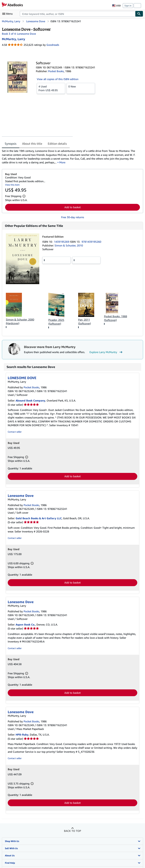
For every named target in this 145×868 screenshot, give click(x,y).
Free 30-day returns (73, 217)
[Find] (139, 14)
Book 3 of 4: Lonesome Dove (19, 34)
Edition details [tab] (57, 144)
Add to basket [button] (72, 207)
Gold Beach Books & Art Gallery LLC (39, 518)
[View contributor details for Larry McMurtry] (13, 39)
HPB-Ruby (22, 735)
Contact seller (15, 432)
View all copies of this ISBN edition (58, 79)
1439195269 (62, 242)
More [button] (62, 162)
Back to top (72, 831)
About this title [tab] (32, 144)
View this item (12, 185)
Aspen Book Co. (25, 624)
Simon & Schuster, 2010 (69, 245)
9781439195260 (91, 242)
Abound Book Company (30, 400)
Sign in (128, 6)
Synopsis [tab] (11, 144)
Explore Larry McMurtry (106, 352)
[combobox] (78, 14)
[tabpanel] (71, 157)
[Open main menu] (8, 14)
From (51, 88)
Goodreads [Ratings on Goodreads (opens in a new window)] (53, 45)
